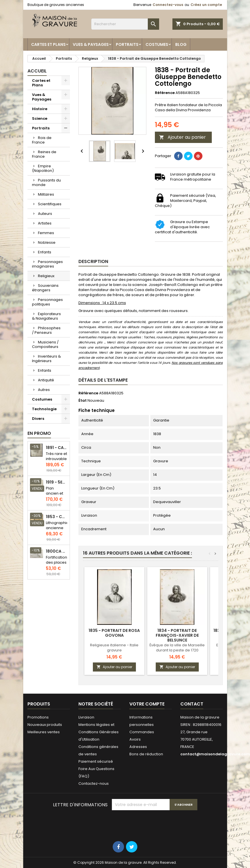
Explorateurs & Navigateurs (46, 316)
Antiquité (46, 380)
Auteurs (45, 214)
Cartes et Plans (48, 44)
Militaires (46, 194)
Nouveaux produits (45, 725)
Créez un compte (206, 5)
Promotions (38, 717)
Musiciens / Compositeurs (45, 344)
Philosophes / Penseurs (46, 330)
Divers (38, 419)
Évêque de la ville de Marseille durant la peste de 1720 (177, 648)
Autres (44, 390)
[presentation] (155, 824)
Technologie (44, 409)
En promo (39, 433)
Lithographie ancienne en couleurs (57, 530)
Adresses (138, 747)
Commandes (142, 732)
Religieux (46, 276)
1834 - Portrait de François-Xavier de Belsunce (177, 635)
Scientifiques (50, 204)
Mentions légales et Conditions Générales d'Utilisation (99, 732)
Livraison (86, 717)
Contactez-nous (94, 783)
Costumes (157, 44)
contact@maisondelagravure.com (215, 754)
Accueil (37, 71)
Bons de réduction (146, 754)
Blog (181, 44)
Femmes (46, 233)
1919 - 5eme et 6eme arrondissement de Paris (57, 482)
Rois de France (42, 140)
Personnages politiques (47, 302)
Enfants (45, 252)
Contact (192, 704)
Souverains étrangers (45, 288)
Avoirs (135, 739)
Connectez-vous (168, 5)
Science (40, 118)
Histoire (40, 109)
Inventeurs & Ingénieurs (46, 359)
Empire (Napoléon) (43, 168)
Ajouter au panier (182, 137)
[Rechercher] (125, 24)
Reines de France (44, 154)
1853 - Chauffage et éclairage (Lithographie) (57, 517)
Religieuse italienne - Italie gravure (114, 648)
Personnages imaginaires (47, 264)
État (83, 401)
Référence (165, 93)
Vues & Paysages (91, 44)
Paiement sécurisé (96, 761)
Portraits (127, 44)
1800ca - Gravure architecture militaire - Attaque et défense (57, 551)
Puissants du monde (46, 182)
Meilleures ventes (44, 732)
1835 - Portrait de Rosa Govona (114, 633)
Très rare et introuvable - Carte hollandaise (57, 461)
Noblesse (47, 242)
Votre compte (147, 704)
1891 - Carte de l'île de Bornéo (57, 448)
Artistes (45, 223)
